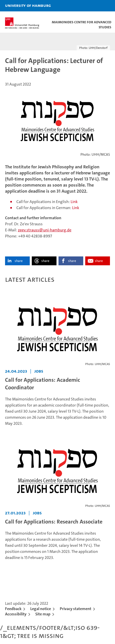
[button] (95, 6)
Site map (43, 614)
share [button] (19, 261)
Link (74, 202)
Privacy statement (76, 609)
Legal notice (41, 609)
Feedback (13, 609)
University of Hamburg (28, 5)
